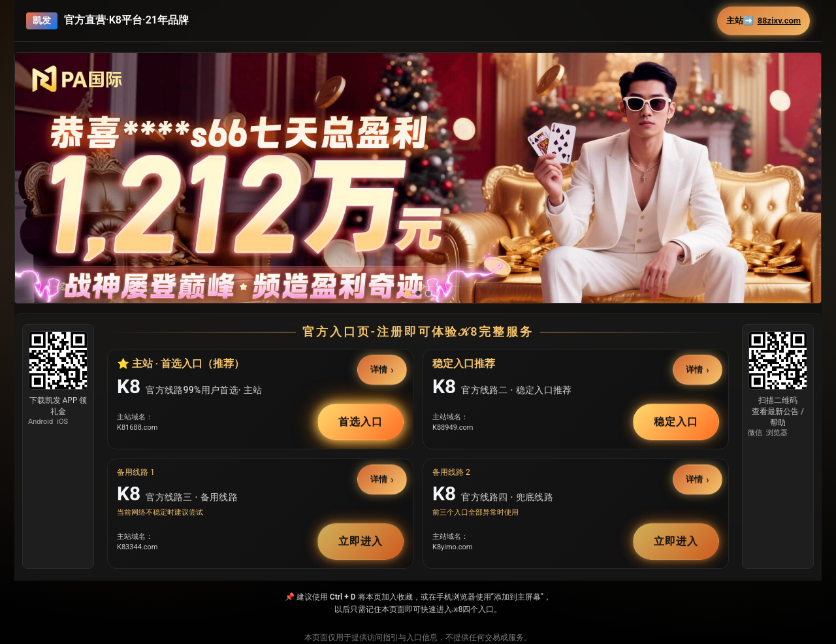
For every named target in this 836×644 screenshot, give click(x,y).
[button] (418, 205)
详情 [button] (379, 369)
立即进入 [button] (361, 541)
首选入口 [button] (361, 422)
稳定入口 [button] (676, 422)
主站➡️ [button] (764, 21)
